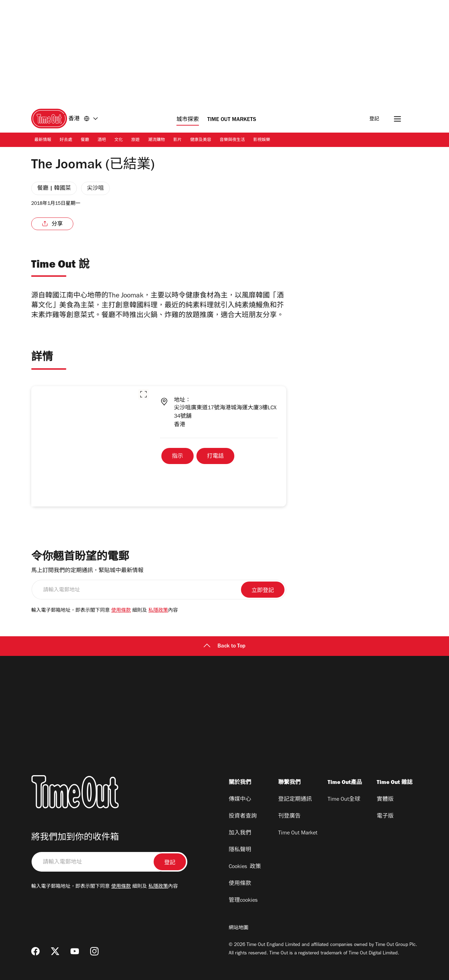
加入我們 (240, 833)
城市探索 (188, 120)
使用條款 (121, 611)
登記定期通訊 (295, 800)
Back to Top (224, 646)
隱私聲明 (240, 850)
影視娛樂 (262, 140)
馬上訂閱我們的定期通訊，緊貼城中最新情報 (87, 571)
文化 (119, 140)
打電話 (215, 457)
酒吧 (102, 140)
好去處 (66, 140)
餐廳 (85, 140)
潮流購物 (156, 140)
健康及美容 (201, 140)
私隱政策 (158, 611)
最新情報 (43, 140)
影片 (177, 140)
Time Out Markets (232, 120)
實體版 (385, 800)
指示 (177, 457)
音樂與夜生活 (232, 140)
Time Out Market (298, 833)
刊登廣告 (289, 817)
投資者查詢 (243, 817)
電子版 (385, 817)
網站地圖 (239, 928)
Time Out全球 (344, 800)
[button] (143, 394)
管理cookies (243, 901)
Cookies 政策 (245, 867)
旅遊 (135, 140)
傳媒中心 (240, 800)
